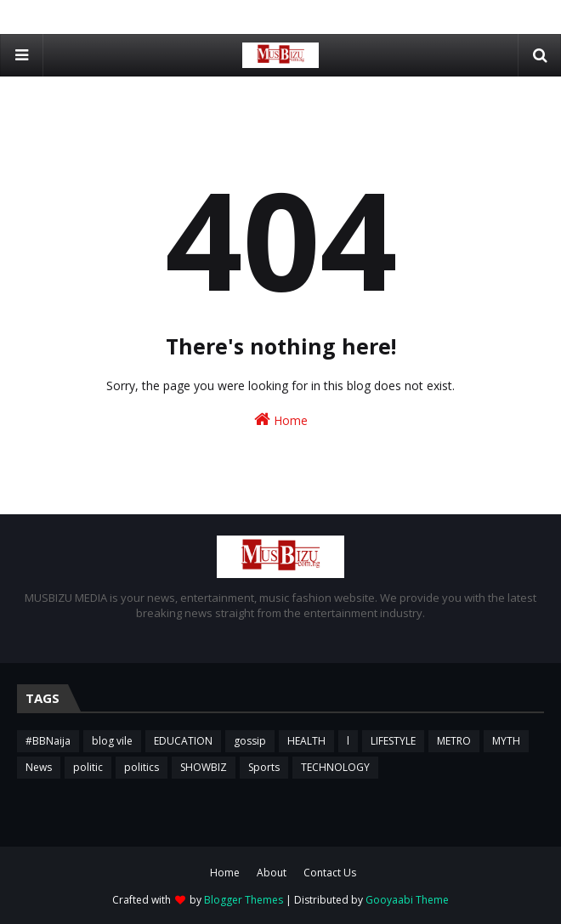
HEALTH (306, 741)
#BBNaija (48, 741)
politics (142, 767)
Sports (264, 767)
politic (88, 767)
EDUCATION (183, 741)
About (272, 873)
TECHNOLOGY (335, 767)
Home (281, 419)
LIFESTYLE (393, 741)
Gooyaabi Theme (407, 900)
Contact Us (330, 873)
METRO (454, 741)
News (39, 767)
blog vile (112, 741)
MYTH (506, 741)
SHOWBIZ (204, 767)
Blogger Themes (244, 900)
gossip (250, 741)
